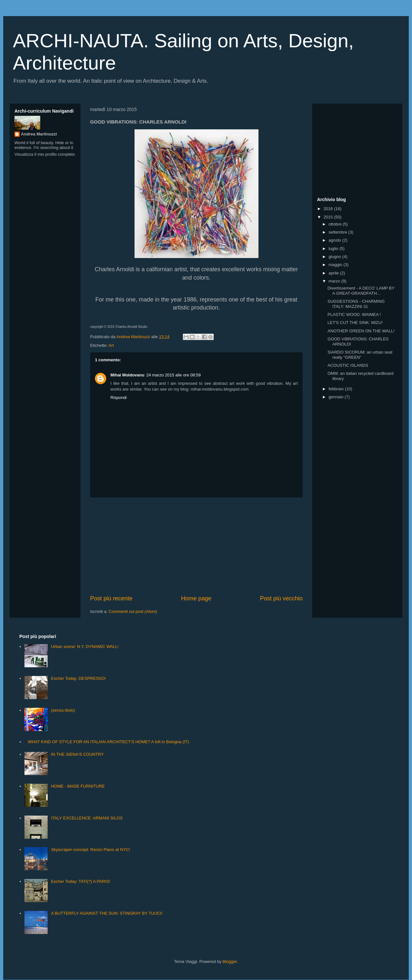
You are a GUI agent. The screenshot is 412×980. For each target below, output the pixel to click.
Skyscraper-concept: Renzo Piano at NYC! (90, 850)
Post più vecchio (281, 598)
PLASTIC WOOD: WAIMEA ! (354, 314)
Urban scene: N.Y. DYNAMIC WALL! (85, 647)
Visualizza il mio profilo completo (45, 154)
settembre (338, 232)
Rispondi (119, 398)
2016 (329, 209)
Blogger (230, 962)
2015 (329, 217)
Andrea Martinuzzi (39, 134)
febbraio (337, 389)
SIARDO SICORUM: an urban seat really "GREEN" (360, 355)
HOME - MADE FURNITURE (78, 786)
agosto (336, 240)
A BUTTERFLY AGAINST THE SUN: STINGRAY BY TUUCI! (107, 913)
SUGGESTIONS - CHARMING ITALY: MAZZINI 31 (356, 304)
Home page (196, 598)
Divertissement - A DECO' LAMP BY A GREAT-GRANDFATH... (361, 291)
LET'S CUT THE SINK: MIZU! (355, 323)
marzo (335, 281)
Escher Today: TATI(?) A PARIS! (80, 881)
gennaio (337, 397)
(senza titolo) (63, 710)
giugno (336, 257)
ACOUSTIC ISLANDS (348, 365)
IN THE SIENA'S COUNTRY (77, 754)
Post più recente (111, 598)
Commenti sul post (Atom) (133, 611)
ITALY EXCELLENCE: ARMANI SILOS (87, 818)
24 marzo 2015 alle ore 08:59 (173, 375)
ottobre (336, 224)
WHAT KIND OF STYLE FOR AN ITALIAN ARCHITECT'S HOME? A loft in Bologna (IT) (108, 742)
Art (111, 345)
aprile (334, 273)
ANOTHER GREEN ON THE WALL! (361, 331)
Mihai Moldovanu (127, 375)
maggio (336, 265)
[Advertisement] (196, 546)
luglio (334, 249)
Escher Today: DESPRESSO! (78, 678)
